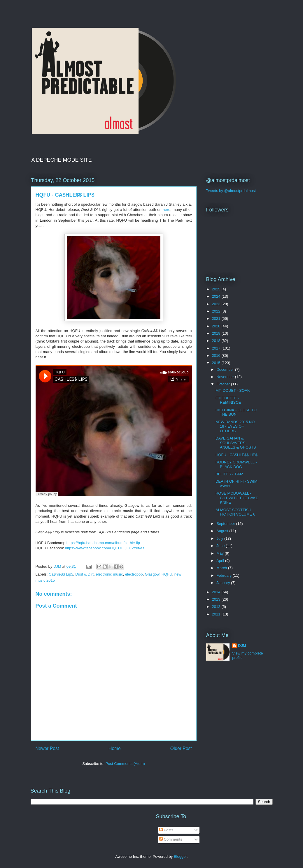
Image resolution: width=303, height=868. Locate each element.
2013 (217, 599)
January (224, 583)
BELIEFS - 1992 (229, 474)
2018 (217, 341)
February (225, 575)
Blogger (180, 856)
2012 (217, 607)
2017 (217, 348)
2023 (217, 304)
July (220, 538)
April (221, 561)
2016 (217, 356)
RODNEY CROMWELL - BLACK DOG (236, 464)
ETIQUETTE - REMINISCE (228, 400)
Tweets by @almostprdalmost (231, 191)
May (220, 553)
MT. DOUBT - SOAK (233, 390)
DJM (242, 646)
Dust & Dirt (84, 574)
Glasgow (152, 574)
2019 (217, 333)
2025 (217, 289)
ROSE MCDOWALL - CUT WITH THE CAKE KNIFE (237, 498)
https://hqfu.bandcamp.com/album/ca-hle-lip (103, 543)
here (167, 210)
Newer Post (47, 748)
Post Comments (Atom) (125, 764)
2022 (217, 311)
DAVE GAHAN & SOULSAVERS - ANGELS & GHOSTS (236, 443)
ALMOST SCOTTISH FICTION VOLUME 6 (235, 512)
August (223, 531)
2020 (217, 326)
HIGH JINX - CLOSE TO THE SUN (236, 412)
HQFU (167, 574)
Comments (171, 839)
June (221, 546)
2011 (217, 614)
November (226, 377)
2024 (217, 296)
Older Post (181, 748)
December (226, 369)
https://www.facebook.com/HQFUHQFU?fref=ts (105, 548)
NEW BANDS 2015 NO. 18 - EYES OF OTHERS (236, 426)
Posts (166, 830)
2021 (217, 319)
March (222, 568)
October (224, 384)
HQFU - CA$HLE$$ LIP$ (237, 455)
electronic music (109, 574)
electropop (134, 574)
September (226, 524)
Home (115, 748)
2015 (217, 363)
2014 (217, 592)
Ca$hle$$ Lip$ (61, 574)
